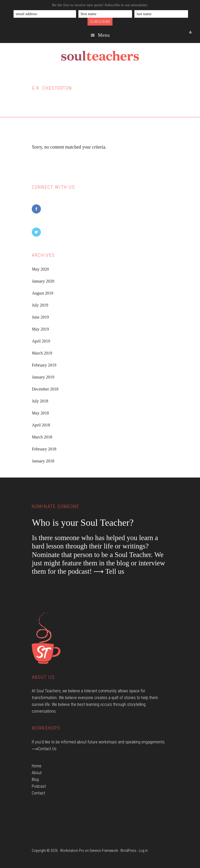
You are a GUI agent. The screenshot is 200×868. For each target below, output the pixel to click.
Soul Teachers (100, 56)
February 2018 (44, 449)
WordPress (128, 851)
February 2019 (44, 365)
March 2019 (42, 353)
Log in (143, 851)
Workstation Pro (72, 851)
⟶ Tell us (109, 571)
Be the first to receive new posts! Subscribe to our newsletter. (100, 5)
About (37, 773)
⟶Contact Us (44, 749)
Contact (38, 793)
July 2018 (40, 401)
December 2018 (45, 389)
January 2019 (43, 377)
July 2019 (40, 305)
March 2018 (42, 437)
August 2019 (42, 293)
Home (37, 766)
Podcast (39, 786)
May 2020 (40, 269)
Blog (35, 780)
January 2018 (43, 461)
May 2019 (40, 329)
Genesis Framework (104, 851)
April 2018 (41, 425)
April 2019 (41, 341)
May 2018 (40, 413)
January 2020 (43, 281)
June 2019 (40, 317)
